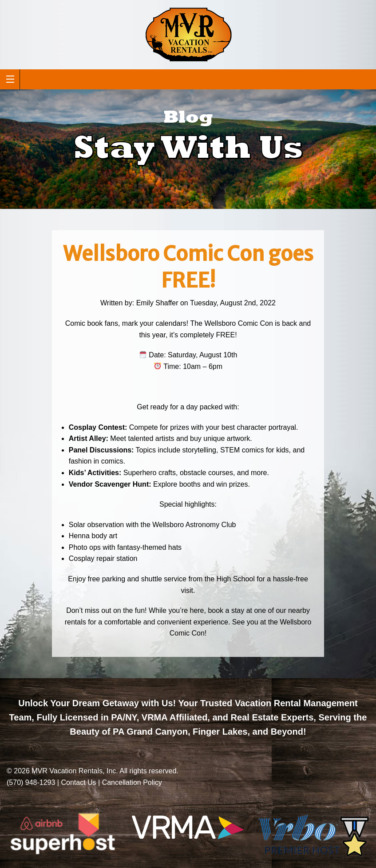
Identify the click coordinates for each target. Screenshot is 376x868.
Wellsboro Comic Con (238, 323)
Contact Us (78, 782)
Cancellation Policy (132, 782)
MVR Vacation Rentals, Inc (74, 771)
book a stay (226, 610)
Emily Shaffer (157, 303)
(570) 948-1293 (31, 782)
